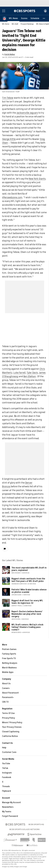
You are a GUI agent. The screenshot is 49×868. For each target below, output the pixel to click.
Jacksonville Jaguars (27, 113)
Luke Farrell (19, 373)
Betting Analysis (10, 663)
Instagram (7, 773)
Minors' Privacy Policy (12, 723)
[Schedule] (35, 18)
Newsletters (8, 807)
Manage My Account (11, 802)
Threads (6, 786)
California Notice (10, 736)
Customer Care (9, 752)
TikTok (5, 768)
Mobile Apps (8, 672)
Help (4, 748)
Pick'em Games (9, 649)
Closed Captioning (11, 732)
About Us (6, 684)
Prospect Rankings (27, 24)
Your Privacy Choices (12, 727)
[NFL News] (13, 18)
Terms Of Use (8, 713)
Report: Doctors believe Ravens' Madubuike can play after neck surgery (27, 614)
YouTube (6, 764)
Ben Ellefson (30, 376)
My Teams (7, 812)
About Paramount (10, 693)
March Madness (9, 668)
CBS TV (5, 702)
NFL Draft (15, 24)
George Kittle (9, 139)
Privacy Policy (8, 718)
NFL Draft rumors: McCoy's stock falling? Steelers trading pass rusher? (27, 627)
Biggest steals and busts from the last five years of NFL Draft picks (28, 580)
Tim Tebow (8, 98)
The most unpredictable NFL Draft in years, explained (29, 569)
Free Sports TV (9, 658)
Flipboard (6, 791)
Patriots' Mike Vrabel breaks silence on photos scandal (29, 591)
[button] (44, 18)
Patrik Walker (10, 54)
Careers (6, 688)
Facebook (7, 777)
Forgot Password (10, 816)
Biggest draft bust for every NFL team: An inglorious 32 (27, 602)
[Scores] (24, 18)
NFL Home (6, 24)
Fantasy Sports (9, 654)
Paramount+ (8, 697)
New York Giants (37, 179)
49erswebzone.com (12, 197)
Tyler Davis (32, 373)
